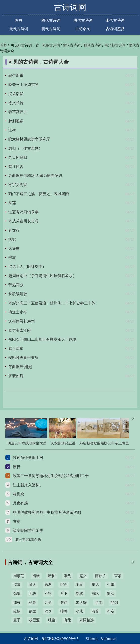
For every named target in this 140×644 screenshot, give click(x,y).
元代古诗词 (19, 29)
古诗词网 (70, 7)
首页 (19, 20)
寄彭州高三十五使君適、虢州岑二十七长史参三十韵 (52, 303)
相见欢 (19, 494)
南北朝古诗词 (115, 45)
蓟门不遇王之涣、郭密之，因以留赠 (39, 194)
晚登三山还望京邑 (23, 85)
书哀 (12, 258)
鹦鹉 (79, 594)
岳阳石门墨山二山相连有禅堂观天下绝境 (42, 339)
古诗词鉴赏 (115, 29)
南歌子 (100, 576)
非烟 (114, 602)
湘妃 (12, 239)
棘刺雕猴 (16, 121)
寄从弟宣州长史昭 (23, 221)
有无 (67, 620)
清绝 (95, 594)
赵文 (83, 576)
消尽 (48, 611)
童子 (17, 620)
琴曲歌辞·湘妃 (20, 367)
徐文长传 (16, 103)
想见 (95, 585)
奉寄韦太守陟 (20, 330)
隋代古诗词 (51, 20)
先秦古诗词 (51, 45)
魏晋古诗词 (93, 45)
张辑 (17, 594)
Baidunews (108, 639)
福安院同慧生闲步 (28, 531)
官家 (118, 576)
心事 (111, 585)
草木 (99, 602)
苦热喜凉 (16, 285)
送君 (48, 585)
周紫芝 (19, 576)
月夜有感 (20, 503)
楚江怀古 (16, 167)
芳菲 (48, 602)
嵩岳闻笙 (16, 349)
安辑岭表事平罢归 (23, 358)
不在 (79, 585)
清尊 (95, 611)
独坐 (52, 620)
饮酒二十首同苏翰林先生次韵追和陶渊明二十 (51, 476)
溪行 (17, 467)
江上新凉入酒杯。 (28, 485)
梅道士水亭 (18, 312)
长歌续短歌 (18, 294)
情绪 (36, 576)
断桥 (52, 576)
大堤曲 (14, 248)
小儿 (79, 611)
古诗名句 (83, 29)
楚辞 (64, 602)
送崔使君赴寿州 (22, 321)
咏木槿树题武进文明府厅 (29, 139)
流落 (17, 585)
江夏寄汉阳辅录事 (23, 212)
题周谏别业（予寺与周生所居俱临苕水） (42, 276)
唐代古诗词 (83, 20)
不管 (48, 594)
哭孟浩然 (16, 94)
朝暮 (33, 602)
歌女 (111, 594)
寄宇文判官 (18, 185)
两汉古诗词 (72, 45)
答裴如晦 (16, 376)
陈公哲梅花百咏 (28, 540)
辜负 (67, 576)
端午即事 (16, 76)
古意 (17, 521)
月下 (64, 594)
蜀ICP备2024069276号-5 (60, 639)
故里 (33, 611)
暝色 (64, 585)
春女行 (14, 230)
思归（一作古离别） (25, 148)
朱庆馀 (81, 602)
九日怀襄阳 (18, 157)
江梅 (12, 130)
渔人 (33, 585)
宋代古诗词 (115, 20)
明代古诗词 (51, 29)
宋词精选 (87, 620)
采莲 (12, 203)
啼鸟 (64, 611)
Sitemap (92, 639)
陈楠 (17, 611)
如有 (17, 602)
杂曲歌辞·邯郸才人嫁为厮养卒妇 (35, 176)
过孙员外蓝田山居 (28, 458)
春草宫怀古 (18, 112)
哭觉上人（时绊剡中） (27, 267)
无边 (33, 594)
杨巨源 (34, 620)
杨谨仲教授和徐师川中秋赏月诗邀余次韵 (47, 512)
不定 (111, 611)
